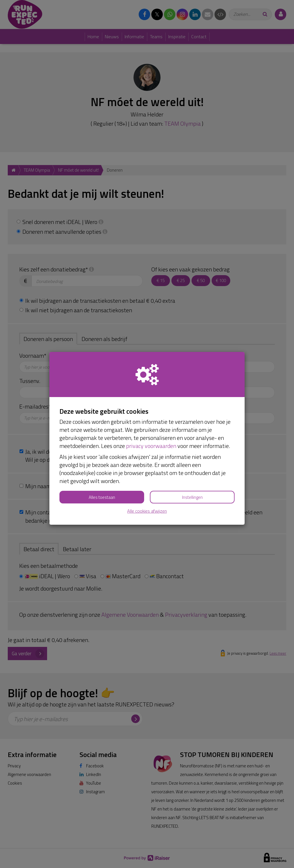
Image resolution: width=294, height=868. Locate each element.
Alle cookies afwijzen (147, 511)
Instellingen (192, 497)
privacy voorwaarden (151, 446)
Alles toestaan (102, 497)
